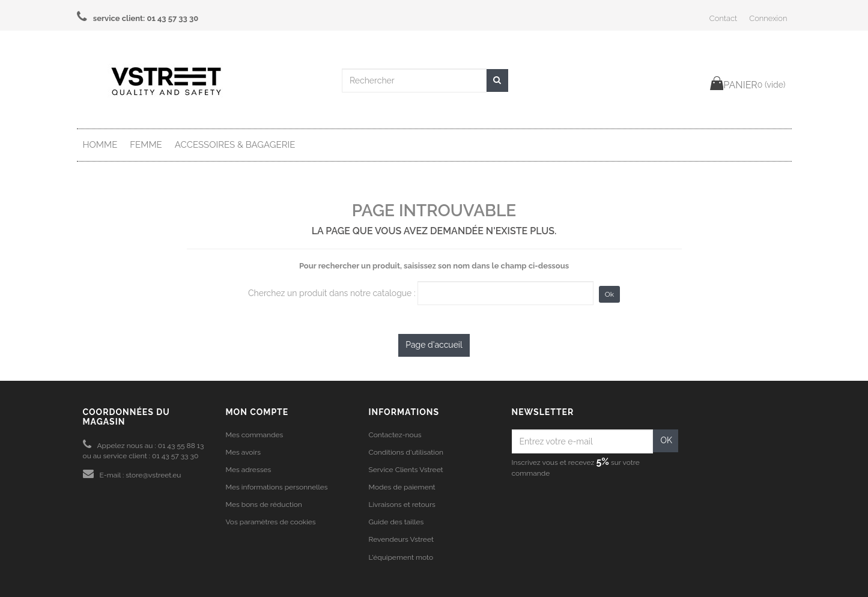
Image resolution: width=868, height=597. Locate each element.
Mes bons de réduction (264, 505)
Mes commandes (255, 435)
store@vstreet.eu (153, 475)
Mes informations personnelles (277, 487)
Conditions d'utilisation (406, 452)
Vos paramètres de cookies (271, 522)
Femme (146, 145)
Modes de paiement (402, 487)
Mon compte (257, 412)
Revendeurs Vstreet (401, 539)
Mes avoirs (244, 452)
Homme (100, 145)
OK (666, 440)
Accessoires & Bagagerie (235, 145)
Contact (723, 18)
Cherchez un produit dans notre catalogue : (332, 293)
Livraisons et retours (402, 505)
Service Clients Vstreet (406, 470)
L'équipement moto (401, 557)
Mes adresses (249, 470)
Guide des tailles (396, 522)
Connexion (768, 18)
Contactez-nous (395, 435)
